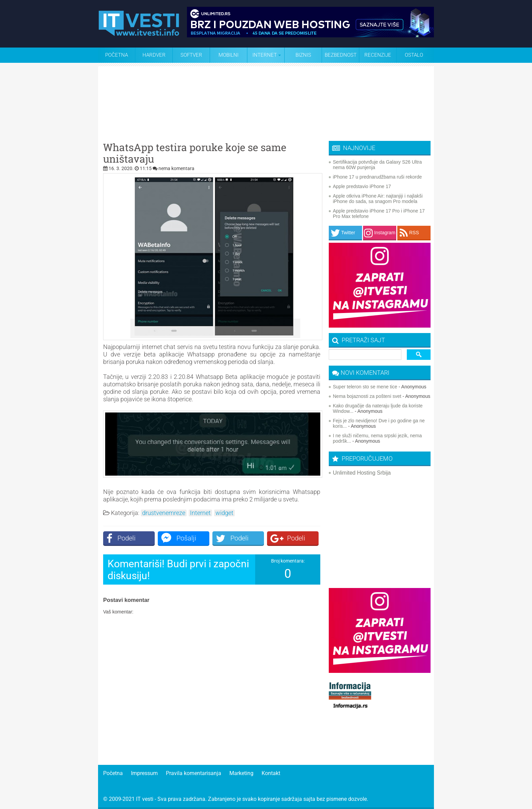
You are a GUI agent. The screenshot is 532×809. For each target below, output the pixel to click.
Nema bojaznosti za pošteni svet (367, 396)
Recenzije (378, 55)
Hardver (154, 55)
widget (224, 513)
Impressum (144, 773)
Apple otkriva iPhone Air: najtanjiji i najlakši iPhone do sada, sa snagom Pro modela (378, 199)
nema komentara (176, 168)
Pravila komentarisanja (194, 773)
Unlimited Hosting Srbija (362, 473)
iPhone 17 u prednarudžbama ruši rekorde (377, 177)
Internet (200, 513)
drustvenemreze (164, 513)
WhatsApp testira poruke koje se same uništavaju (195, 153)
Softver (191, 55)
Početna (117, 55)
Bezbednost (341, 55)
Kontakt (271, 773)
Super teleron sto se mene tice (365, 387)
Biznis (303, 55)
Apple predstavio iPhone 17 (362, 186)
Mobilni (229, 55)
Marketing (241, 773)
